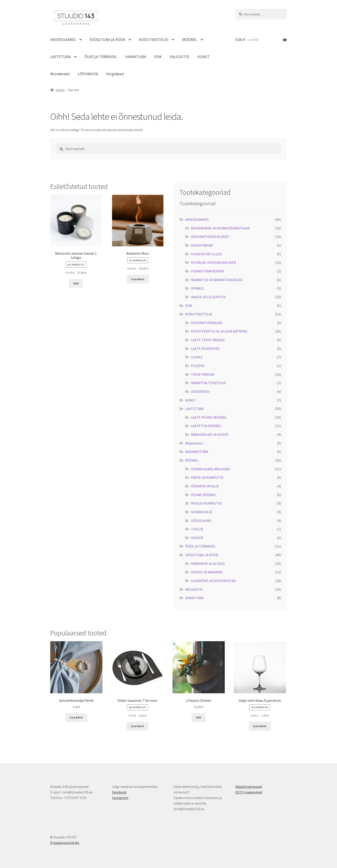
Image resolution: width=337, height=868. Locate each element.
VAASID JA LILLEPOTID (208, 297)
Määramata (194, 443)
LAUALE (197, 357)
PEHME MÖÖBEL (204, 495)
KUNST (204, 57)
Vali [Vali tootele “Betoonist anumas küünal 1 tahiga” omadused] (76, 283)
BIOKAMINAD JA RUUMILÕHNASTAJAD (220, 228)
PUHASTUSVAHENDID (208, 271)
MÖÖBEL (190, 40)
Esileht (60, 90)
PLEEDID (198, 366)
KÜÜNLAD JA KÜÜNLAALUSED (214, 262)
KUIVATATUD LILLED (206, 254)
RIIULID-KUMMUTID (206, 503)
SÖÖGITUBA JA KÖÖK (107, 40)
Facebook (119, 792)
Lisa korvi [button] (138, 279)
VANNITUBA (136, 57)
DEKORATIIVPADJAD (207, 323)
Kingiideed (115, 74)
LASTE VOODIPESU (205, 349)
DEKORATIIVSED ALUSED (210, 237)
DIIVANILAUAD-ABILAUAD (210, 469)
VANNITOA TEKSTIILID (208, 383)
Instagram (120, 798)
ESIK (158, 57)
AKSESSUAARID (63, 40)
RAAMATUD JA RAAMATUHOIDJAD (217, 280)
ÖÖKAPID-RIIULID (205, 486)
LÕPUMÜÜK (88, 74)
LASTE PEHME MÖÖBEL (209, 417)
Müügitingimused (249, 787)
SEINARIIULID (202, 512)
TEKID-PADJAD (203, 374)
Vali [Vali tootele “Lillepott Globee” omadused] (199, 717)
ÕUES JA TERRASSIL (101, 57)
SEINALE (198, 288)
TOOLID (197, 529)
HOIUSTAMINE (202, 245)
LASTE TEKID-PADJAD (208, 340)
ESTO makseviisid (249, 792)
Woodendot (60, 74)
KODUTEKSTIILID (154, 40)
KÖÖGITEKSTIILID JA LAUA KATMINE (219, 331)
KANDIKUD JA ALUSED (208, 564)
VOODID (197, 538)
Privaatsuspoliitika (65, 843)
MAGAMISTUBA (197, 452)
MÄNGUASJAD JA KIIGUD (210, 434)
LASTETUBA (60, 57)
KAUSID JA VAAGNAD (207, 572)
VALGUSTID (180, 57)
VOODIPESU (200, 391)
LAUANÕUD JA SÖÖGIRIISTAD (213, 581)
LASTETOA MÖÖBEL (206, 426)
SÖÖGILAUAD (201, 521)
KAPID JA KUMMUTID (207, 477)
